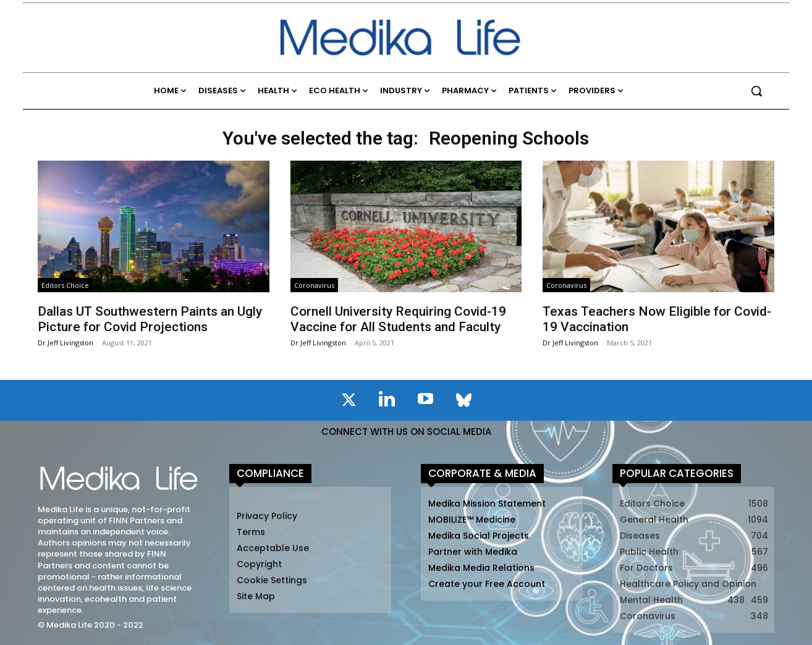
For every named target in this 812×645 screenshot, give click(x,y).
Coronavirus (314, 285)
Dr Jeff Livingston (66, 343)
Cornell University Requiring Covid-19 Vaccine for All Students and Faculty (398, 319)
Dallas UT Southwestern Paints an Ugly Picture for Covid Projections (150, 319)
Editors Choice (65, 285)
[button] (756, 91)
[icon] (349, 402)
